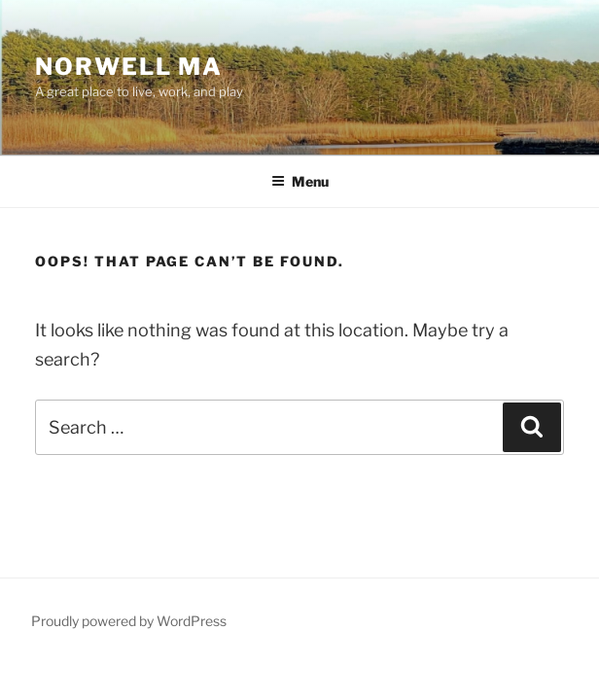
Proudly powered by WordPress (129, 621)
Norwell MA (129, 67)
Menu (300, 181)
